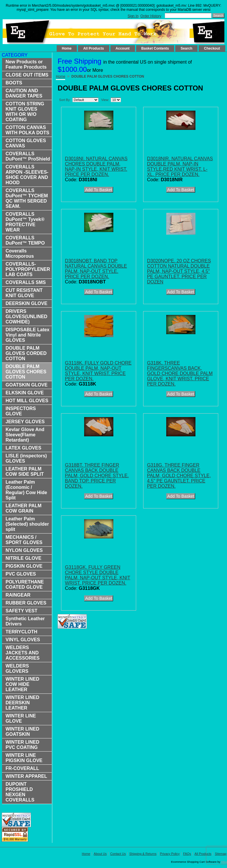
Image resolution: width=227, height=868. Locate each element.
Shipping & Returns (143, 854)
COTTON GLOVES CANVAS (26, 143)
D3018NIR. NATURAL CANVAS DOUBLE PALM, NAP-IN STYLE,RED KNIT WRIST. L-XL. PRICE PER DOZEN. (180, 167)
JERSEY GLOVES (25, 422)
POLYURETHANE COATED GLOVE (25, 584)
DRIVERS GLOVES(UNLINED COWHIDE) (26, 317)
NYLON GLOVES (24, 550)
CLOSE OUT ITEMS (27, 75)
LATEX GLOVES (23, 448)
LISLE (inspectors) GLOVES (26, 458)
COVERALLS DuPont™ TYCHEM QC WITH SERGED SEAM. (27, 198)
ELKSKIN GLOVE (25, 393)
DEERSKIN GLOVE (26, 303)
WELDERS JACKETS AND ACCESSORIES (22, 653)
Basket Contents (155, 48)
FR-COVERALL (22, 768)
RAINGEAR (18, 595)
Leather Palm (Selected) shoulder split (27, 524)
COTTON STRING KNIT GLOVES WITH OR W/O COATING (25, 112)
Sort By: (65, 100)
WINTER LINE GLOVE (21, 718)
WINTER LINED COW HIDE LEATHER (22, 684)
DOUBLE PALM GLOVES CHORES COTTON (26, 372)
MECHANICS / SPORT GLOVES (24, 540)
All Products (94, 48)
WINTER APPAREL (26, 776)
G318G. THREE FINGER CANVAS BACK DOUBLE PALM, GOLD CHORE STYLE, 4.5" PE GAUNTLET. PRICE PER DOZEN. (179, 476)
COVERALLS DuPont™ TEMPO (25, 240)
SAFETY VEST (21, 611)
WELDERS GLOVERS (17, 669)
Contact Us (118, 854)
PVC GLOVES (21, 574)
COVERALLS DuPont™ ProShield (28, 156)
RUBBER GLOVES (26, 603)
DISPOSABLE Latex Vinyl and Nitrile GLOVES (27, 335)
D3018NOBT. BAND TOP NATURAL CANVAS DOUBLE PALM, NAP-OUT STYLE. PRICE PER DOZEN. (96, 269)
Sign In (133, 16)
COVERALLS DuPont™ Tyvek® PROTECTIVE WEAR (25, 222)
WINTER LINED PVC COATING (22, 745)
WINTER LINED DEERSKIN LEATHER (22, 703)
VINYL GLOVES (23, 640)
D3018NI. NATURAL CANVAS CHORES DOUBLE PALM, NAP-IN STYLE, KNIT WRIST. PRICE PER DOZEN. (96, 167)
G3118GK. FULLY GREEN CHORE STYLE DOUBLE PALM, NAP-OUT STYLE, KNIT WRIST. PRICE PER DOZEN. (97, 575)
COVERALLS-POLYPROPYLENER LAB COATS (28, 269)
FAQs (187, 854)
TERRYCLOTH (21, 632)
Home (67, 48)
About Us (100, 854)
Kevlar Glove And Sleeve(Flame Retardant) (25, 435)
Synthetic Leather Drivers (25, 621)
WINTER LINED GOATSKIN (22, 732)
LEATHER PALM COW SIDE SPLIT (25, 472)
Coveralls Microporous (20, 253)
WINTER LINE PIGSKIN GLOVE (24, 758)
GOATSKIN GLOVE (27, 385)
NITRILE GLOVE (24, 558)
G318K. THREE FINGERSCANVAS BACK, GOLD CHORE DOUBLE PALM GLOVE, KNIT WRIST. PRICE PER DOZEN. (180, 373)
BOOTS (14, 83)
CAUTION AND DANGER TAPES (24, 93)
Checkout (212, 48)
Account (123, 48)
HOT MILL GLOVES (27, 401)
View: (105, 100)
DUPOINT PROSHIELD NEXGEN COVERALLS (20, 792)
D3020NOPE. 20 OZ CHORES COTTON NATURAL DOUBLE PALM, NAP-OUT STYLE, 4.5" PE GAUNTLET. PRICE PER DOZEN (179, 271)
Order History (151, 16)
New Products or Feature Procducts (26, 64)
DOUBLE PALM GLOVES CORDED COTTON (26, 353)
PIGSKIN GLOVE (24, 566)
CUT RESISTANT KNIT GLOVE (24, 293)
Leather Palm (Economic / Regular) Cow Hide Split (26, 490)
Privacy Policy (170, 854)
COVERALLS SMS (26, 282)
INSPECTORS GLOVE (21, 411)
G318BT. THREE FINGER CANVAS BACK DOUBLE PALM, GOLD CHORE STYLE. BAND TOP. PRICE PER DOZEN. (97, 476)
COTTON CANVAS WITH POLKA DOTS (27, 130)
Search (186, 48)
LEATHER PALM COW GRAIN (24, 508)
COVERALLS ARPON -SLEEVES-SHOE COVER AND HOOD (27, 175)
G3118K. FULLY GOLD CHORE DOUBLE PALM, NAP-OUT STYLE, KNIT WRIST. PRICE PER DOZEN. (98, 371)
